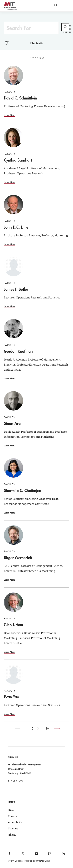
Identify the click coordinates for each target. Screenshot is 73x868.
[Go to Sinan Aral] (13, 401)
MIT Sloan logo (10, 10)
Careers (12, 816)
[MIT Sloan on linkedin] (63, 855)
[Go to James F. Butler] (13, 267)
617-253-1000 (15, 781)
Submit (65, 27)
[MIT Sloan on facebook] (10, 855)
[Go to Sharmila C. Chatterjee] (13, 468)
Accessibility (15, 822)
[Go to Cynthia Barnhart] (13, 137)
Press (11, 810)
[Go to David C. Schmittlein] (13, 75)
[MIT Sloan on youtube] (36, 856)
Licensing (13, 828)
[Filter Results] (36, 43)
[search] (56, 6)
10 (47, 729)
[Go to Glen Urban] (13, 602)
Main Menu (67, 6)
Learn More (9, 115)
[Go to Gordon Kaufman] (13, 329)
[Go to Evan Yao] (13, 674)
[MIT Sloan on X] (23, 855)
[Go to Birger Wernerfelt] (13, 535)
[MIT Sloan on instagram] (49, 855)
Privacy (12, 835)
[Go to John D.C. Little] (13, 205)
